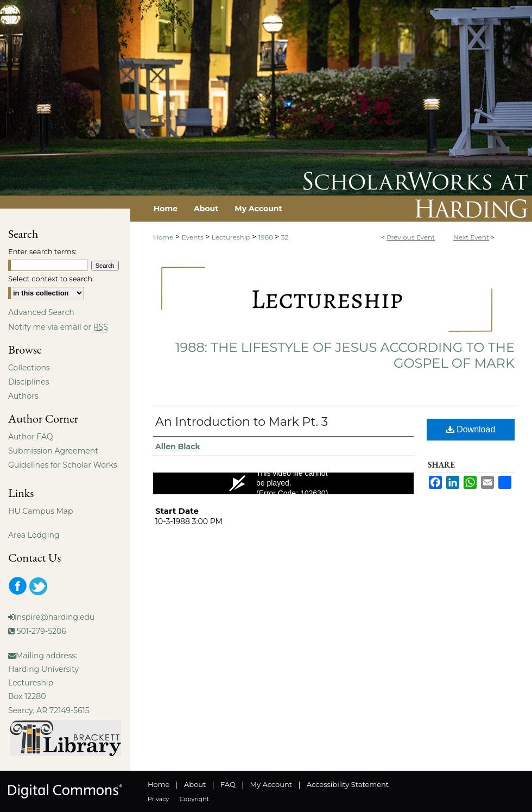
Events (194, 237)
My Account (271, 784)
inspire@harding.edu (55, 617)
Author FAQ (31, 437)
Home (163, 237)
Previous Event (411, 237)
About (195, 784)
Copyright (194, 799)
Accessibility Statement (348, 784)
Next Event (471, 237)
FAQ (228, 784)
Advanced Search (41, 312)
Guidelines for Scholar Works (63, 465)
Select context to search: (51, 279)
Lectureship (232, 237)
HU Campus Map (41, 511)
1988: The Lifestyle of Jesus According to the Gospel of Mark (345, 355)
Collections (29, 368)
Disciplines (28, 382)
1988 (267, 237)
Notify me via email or (58, 327)
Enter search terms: (42, 251)
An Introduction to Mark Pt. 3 (242, 422)
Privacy (158, 799)
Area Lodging (34, 535)
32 (285, 237)
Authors (23, 396)
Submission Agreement (53, 451)
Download (471, 429)
